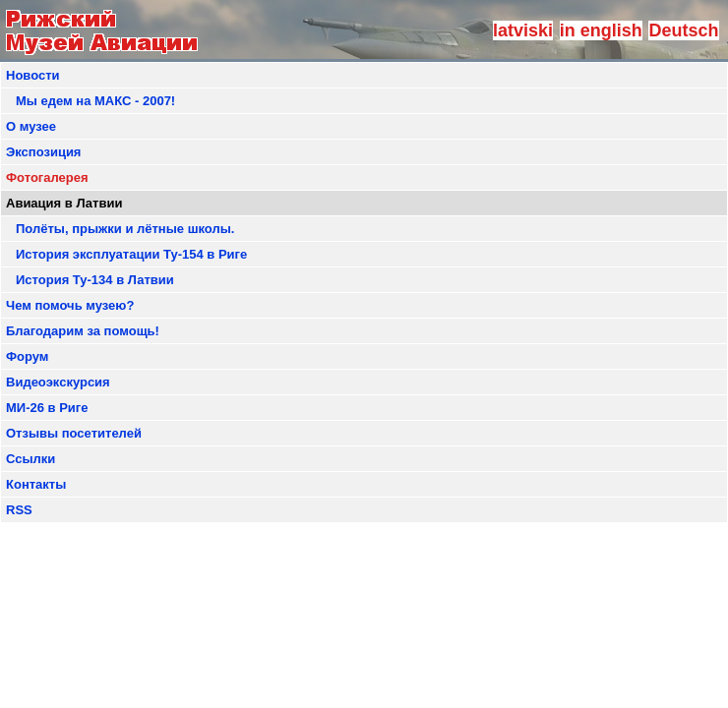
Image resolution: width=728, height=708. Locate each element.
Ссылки (30, 459)
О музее (31, 126)
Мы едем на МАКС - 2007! (95, 101)
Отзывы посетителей (74, 433)
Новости (33, 75)
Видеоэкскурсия (58, 382)
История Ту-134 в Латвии (95, 280)
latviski (523, 30)
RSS (19, 510)
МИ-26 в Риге (47, 408)
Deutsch (683, 30)
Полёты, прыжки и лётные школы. (125, 229)
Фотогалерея (47, 177)
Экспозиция (43, 152)
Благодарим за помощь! (83, 331)
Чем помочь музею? (70, 305)
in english (601, 30)
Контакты (36, 484)
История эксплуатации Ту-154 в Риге (131, 254)
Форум (27, 356)
